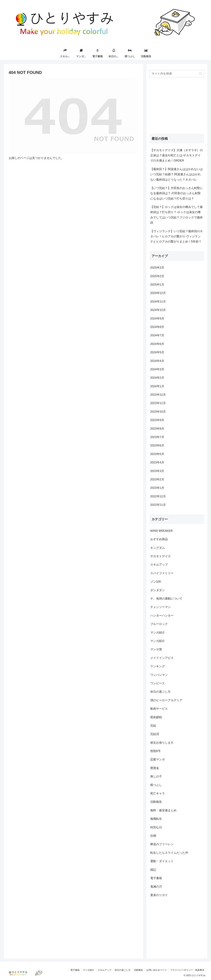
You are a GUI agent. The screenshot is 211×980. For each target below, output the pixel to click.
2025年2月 (157, 276)
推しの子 (156, 776)
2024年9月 (157, 319)
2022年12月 (158, 496)
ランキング (158, 666)
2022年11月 (158, 505)
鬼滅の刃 (156, 887)
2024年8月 (157, 327)
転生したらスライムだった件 (169, 853)
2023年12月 (158, 395)
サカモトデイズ (160, 556)
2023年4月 (157, 462)
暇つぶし (156, 785)
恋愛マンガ (158, 759)
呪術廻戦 (156, 717)
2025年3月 (157, 268)
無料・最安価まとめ (163, 810)
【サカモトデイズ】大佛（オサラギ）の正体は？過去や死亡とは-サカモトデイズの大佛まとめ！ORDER (177, 155)
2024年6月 (157, 344)
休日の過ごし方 (160, 692)
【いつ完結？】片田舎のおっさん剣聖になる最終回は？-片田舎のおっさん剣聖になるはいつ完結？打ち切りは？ (177, 193)
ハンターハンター (162, 616)
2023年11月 (158, 403)
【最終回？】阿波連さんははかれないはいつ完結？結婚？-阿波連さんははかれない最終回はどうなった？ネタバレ (177, 174)
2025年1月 (157, 285)
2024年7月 (157, 335)
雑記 (153, 870)
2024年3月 (157, 369)
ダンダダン (158, 590)
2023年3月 (157, 471)
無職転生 (156, 819)
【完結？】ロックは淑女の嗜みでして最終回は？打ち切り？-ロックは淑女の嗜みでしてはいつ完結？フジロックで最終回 (177, 215)
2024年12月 (158, 293)
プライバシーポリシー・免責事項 (187, 970)
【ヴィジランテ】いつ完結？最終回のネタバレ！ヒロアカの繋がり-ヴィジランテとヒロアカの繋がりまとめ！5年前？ (177, 236)
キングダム (158, 548)
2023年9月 (157, 420)
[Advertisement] (177, 106)
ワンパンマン (159, 675)
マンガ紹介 (158, 633)
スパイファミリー (162, 573)
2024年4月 (157, 361)
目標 (153, 836)
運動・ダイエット (162, 861)
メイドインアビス (162, 658)
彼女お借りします (162, 743)
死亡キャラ (158, 793)
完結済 (155, 734)
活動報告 (156, 802)
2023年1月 (157, 488)
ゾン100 (156, 582)
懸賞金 (155, 768)
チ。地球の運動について (166, 599)
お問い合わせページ (157, 970)
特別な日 (156, 827)
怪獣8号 (155, 751)
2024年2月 (157, 378)
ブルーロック (159, 624)
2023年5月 (157, 454)
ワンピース (158, 683)
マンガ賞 (156, 649)
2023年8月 (157, 429)
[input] (177, 74)
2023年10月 (158, 412)
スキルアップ (159, 565)
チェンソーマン (160, 607)
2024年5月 (157, 352)
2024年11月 (158, 302)
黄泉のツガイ (159, 895)
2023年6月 (157, 445)
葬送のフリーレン (162, 844)
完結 (153, 726)
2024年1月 (157, 386)
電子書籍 (156, 878)
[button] (201, 74)
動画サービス (159, 709)
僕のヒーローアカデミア (166, 700)
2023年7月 (157, 437)
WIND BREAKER (162, 531)
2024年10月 (158, 310)
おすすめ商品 (159, 539)
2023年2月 (157, 479)
